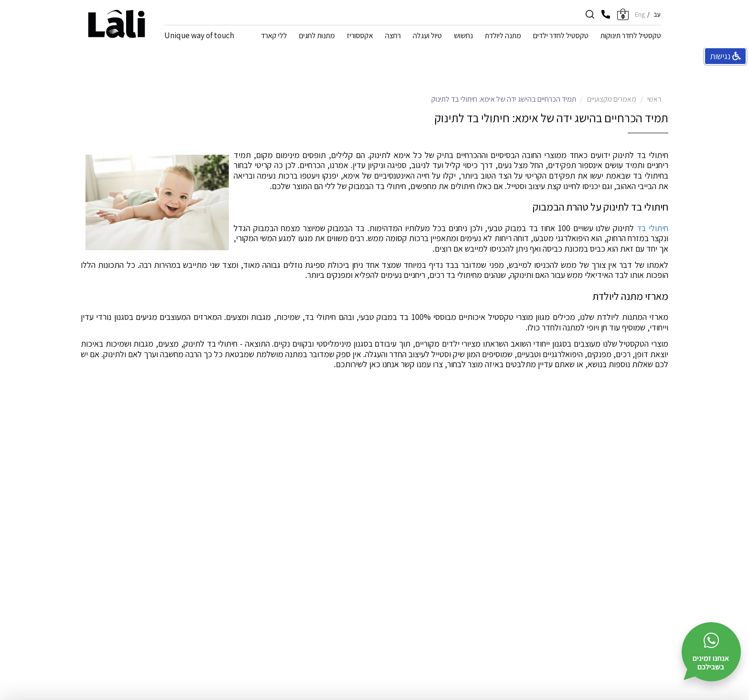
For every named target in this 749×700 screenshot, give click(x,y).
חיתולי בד (653, 228)
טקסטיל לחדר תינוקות (631, 36)
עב (657, 14)
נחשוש (463, 36)
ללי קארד (274, 36)
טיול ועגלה (427, 36)
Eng (640, 14)
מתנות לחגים (317, 36)
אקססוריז (360, 36)
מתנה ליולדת (503, 36)
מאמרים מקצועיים (612, 99)
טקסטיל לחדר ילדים (561, 36)
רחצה (393, 36)
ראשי (654, 99)
